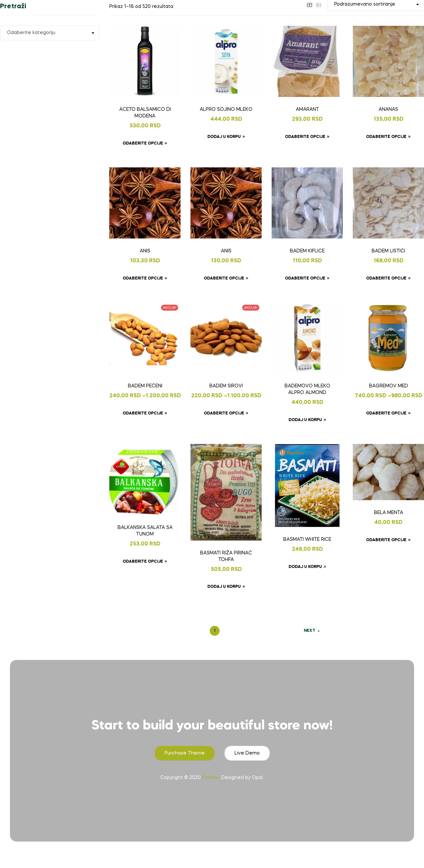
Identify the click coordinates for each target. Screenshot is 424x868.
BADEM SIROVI (226, 386)
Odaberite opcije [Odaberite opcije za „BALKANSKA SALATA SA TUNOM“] (143, 562)
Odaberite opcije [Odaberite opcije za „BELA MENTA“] (386, 540)
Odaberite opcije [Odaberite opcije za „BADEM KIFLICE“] (305, 279)
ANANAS (388, 109)
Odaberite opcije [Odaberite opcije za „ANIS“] (143, 279)
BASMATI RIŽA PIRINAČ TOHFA (226, 556)
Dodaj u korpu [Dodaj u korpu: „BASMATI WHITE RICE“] (305, 567)
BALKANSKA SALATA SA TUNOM (145, 531)
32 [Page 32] (282, 631)
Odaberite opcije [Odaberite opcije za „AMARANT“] (305, 137)
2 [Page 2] (226, 631)
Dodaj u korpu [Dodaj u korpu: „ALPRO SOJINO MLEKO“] (224, 137)
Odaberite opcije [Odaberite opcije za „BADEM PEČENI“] (143, 413)
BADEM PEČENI (145, 386)
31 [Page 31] (271, 631)
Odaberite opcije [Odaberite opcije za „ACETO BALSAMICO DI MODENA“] (143, 144)
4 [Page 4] (249, 631)
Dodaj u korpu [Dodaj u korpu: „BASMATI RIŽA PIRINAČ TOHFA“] (224, 587)
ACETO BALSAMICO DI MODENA (145, 113)
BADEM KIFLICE (307, 251)
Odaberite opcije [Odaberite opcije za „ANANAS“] (386, 137)
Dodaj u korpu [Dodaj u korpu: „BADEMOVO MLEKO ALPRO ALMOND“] (305, 420)
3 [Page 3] (237, 631)
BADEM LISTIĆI (388, 251)
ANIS (145, 251)
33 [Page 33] (293, 631)
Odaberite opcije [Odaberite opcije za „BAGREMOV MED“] (386, 413)
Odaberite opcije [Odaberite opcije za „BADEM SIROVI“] (224, 413)
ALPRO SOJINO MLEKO (226, 109)
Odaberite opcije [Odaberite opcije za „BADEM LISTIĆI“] (386, 279)
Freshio (211, 778)
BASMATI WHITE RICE (307, 540)
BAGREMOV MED (389, 386)
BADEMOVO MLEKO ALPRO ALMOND (307, 389)
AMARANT (307, 109)
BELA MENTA (389, 513)
